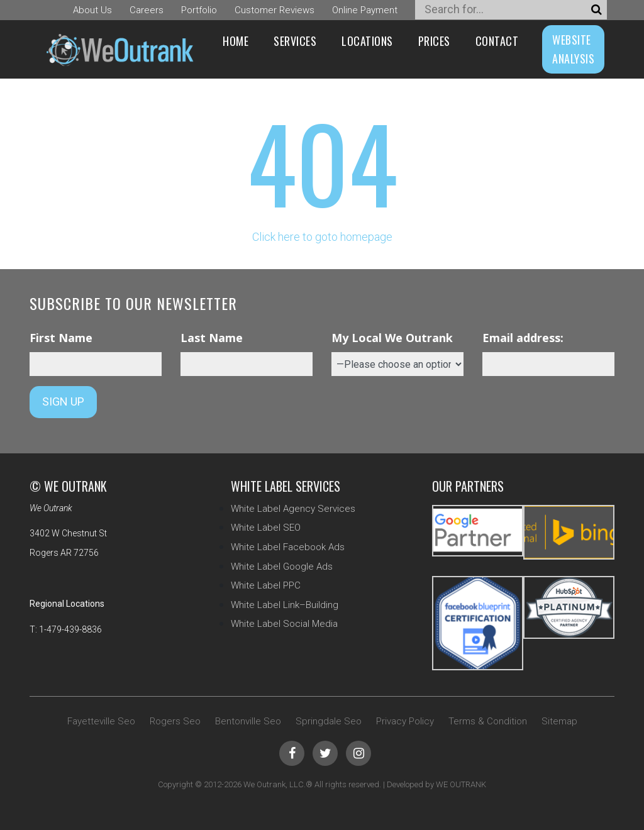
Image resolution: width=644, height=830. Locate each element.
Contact (497, 41)
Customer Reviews (275, 10)
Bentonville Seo (248, 721)
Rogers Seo (175, 721)
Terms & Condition (488, 721)
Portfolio (199, 10)
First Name (61, 338)
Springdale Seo (329, 721)
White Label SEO (266, 528)
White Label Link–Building (285, 605)
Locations (367, 41)
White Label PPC (266, 585)
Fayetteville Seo (101, 721)
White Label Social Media (284, 624)
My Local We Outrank (392, 338)
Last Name (212, 338)
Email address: (523, 338)
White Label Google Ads (282, 567)
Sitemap (559, 721)
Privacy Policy (405, 721)
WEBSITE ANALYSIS (573, 49)
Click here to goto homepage (322, 237)
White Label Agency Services (293, 509)
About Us (92, 10)
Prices (434, 41)
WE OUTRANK (461, 784)
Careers (147, 10)
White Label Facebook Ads (288, 547)
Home (236, 41)
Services (295, 41)
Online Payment (365, 10)
